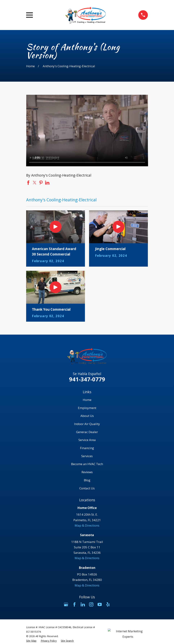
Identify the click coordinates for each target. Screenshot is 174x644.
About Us (87, 416)
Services (87, 456)
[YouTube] (100, 604)
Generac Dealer (87, 432)
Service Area (87, 440)
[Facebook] (74, 604)
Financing (87, 448)
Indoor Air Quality (87, 424)
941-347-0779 (87, 379)
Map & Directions (87, 525)
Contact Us (87, 488)
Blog (87, 480)
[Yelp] (108, 604)
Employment (87, 408)
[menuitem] (31, 641)
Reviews (87, 472)
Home (87, 400)
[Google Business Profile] (66, 604)
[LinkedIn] (83, 604)
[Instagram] (91, 604)
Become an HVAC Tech (87, 464)
